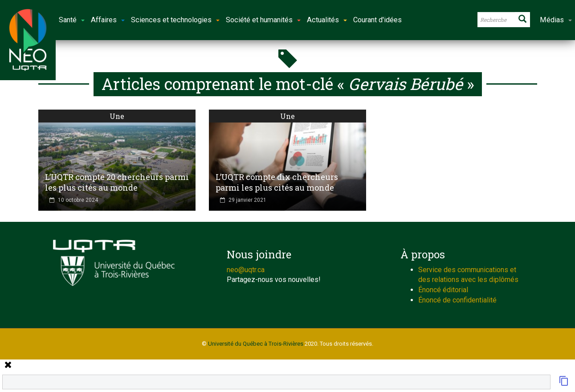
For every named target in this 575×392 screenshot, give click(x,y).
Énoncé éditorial (443, 290)
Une (117, 116)
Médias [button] (556, 20)
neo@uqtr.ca (246, 270)
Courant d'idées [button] (377, 20)
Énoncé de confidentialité (457, 300)
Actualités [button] (327, 20)
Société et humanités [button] (263, 20)
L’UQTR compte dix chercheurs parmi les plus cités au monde (277, 182)
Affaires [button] (108, 20)
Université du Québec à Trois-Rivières (256, 344)
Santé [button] (72, 20)
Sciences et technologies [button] (175, 20)
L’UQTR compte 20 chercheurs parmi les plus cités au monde (117, 182)
